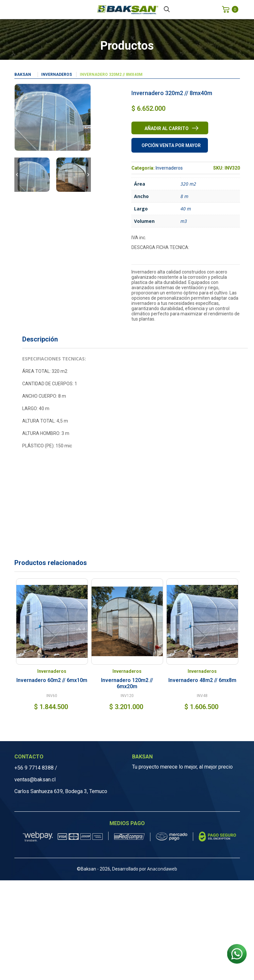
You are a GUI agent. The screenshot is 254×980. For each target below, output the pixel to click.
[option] (34, 175)
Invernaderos (57, 75)
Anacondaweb (162, 869)
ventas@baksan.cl (35, 780)
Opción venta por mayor (171, 145)
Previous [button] (17, 175)
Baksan (23, 75)
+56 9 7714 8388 (34, 768)
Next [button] (88, 175)
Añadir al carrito (167, 128)
